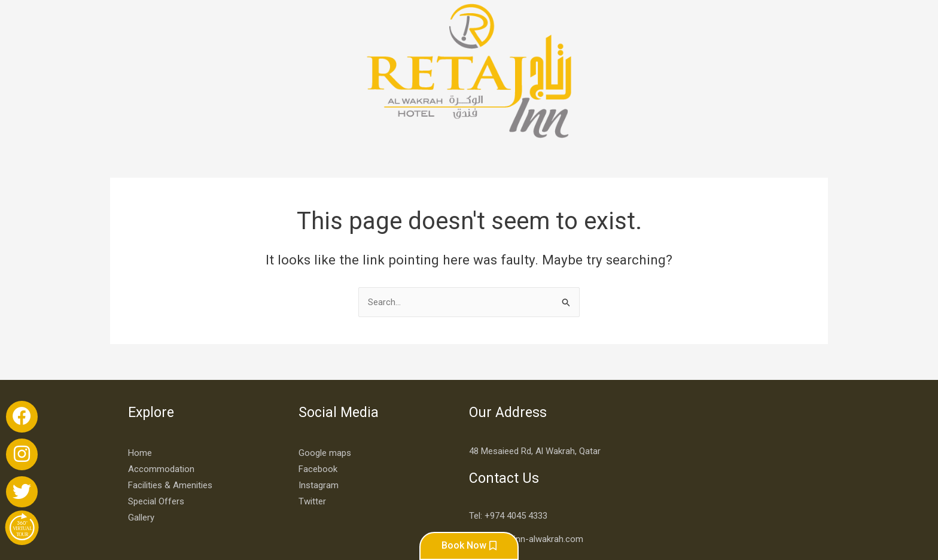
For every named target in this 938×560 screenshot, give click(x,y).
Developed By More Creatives (748, 524)
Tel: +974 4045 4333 (508, 446)
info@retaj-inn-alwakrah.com (526, 470)
